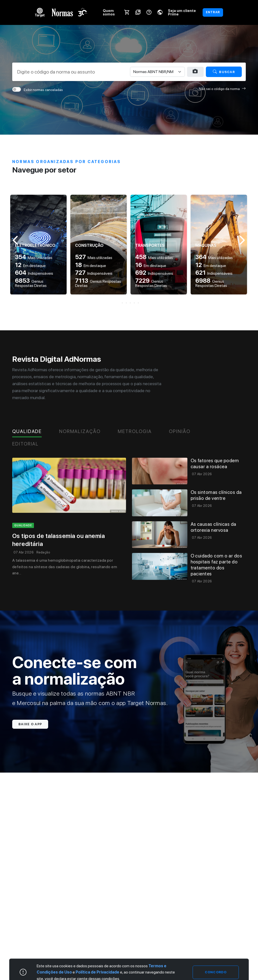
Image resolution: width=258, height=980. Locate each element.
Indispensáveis (34, 273)
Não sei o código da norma (222, 89)
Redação (43, 552)
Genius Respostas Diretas (31, 284)
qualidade (23, 525)
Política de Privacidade (97, 972)
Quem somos (109, 12)
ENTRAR (213, 12)
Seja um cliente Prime (182, 12)
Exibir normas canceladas (43, 90)
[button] (129, 303)
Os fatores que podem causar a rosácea (215, 464)
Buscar (224, 72)
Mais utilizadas (34, 258)
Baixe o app (30, 724)
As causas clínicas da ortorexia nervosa (213, 527)
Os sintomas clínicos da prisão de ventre (216, 495)
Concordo (216, 972)
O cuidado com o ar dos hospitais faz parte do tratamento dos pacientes (216, 565)
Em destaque (30, 266)
